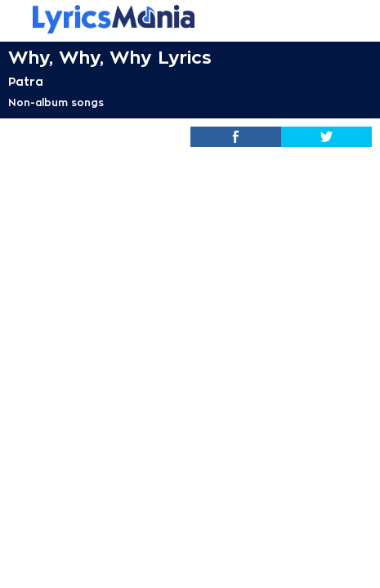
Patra (26, 82)
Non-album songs (56, 103)
